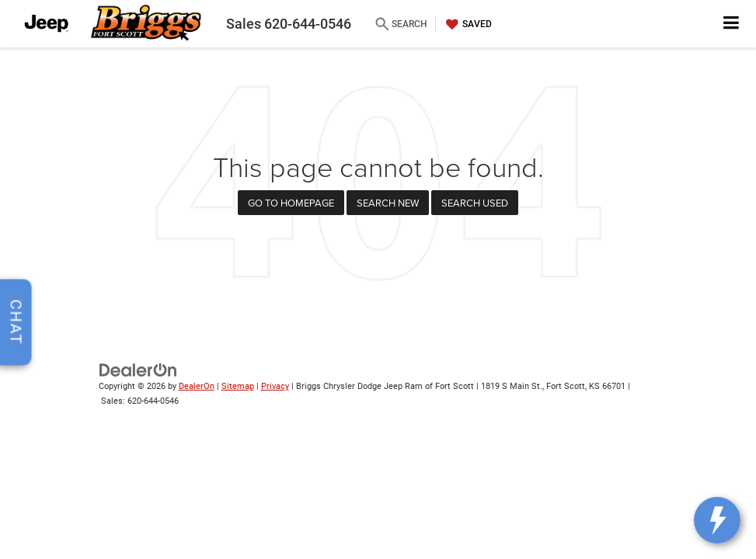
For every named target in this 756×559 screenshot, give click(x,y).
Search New (388, 203)
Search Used (475, 203)
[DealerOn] (138, 370)
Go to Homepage (291, 203)
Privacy (275, 386)
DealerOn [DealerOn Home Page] (197, 386)
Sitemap (238, 386)
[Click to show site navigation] (732, 24)
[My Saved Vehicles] (467, 24)
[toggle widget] (717, 520)
